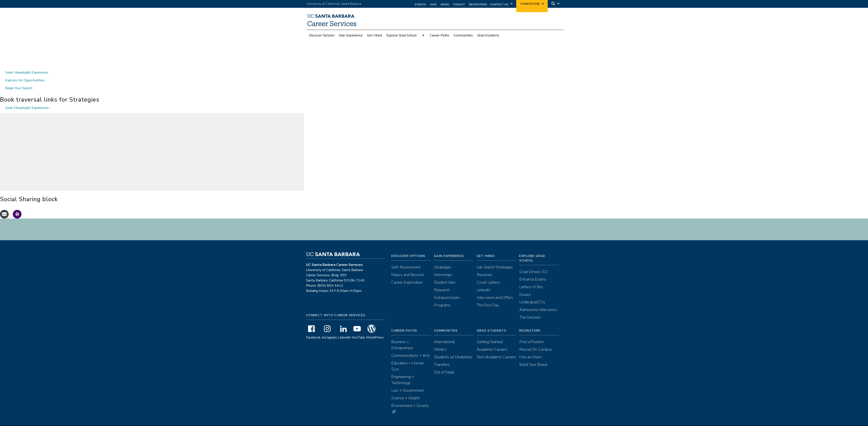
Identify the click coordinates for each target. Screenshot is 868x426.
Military (440, 342)
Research (442, 282)
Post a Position (532, 334)
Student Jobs (445, 275)
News (445, 4)
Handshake (530, 4)
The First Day (488, 297)
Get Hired (374, 38)
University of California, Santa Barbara (334, 4)
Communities (463, 38)
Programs (442, 297)
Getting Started (490, 334)
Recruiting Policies (459, 423)
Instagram (329, 330)
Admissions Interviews (538, 302)
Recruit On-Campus (536, 342)
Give (433, 4)
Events (420, 4)
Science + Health (405, 390)
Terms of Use (416, 423)
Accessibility (436, 423)
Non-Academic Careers (496, 349)
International (444, 334)
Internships (443, 267)
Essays (525, 287)
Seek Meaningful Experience (27, 65)
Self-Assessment (406, 259)
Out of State (444, 364)
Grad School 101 (534, 264)
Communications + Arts (410, 348)
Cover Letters (488, 275)
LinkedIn (344, 330)
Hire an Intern (531, 349)
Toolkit (459, 4)
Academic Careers (492, 342)
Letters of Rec (531, 279)
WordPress (375, 330)
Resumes (485, 267)
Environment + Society (410, 398)
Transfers (442, 357)
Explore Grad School (401, 38)
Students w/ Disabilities (453, 349)
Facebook (313, 330)
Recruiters (478, 4)
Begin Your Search (19, 80)
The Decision (530, 309)
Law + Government (408, 383)
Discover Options (322, 38)
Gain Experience (351, 38)
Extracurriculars (447, 290)
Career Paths (439, 38)
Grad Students (488, 38)
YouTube (358, 330)
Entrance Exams (533, 271)
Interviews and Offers (495, 290)
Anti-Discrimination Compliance (494, 423)
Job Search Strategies (495, 259)
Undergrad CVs (532, 294)
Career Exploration (407, 275)
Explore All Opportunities (25, 72)
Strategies (443, 259)
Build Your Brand (533, 357)
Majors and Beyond (407, 267)
